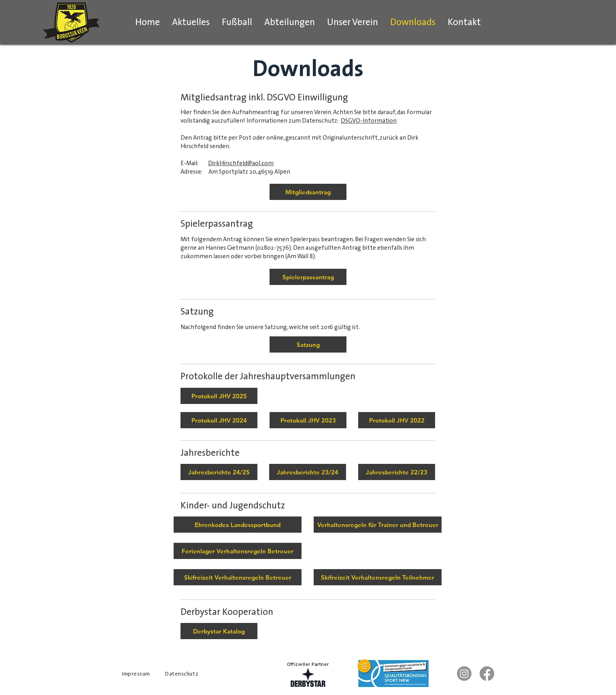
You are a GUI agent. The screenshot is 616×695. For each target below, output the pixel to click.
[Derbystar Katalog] (219, 631)
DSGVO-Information (369, 120)
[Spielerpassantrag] (308, 277)
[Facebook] (487, 674)
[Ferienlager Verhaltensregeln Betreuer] (238, 551)
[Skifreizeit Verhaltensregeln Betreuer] (238, 577)
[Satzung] (308, 344)
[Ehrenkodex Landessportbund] (238, 525)
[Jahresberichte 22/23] (397, 472)
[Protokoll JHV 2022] (397, 420)
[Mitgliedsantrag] (308, 192)
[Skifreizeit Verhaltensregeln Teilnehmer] (378, 577)
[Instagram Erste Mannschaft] (464, 674)
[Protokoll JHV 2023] (308, 420)
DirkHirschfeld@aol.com (241, 163)
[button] (237, 22)
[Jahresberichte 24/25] (219, 472)
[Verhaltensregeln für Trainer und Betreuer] (378, 525)
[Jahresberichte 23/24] (308, 472)
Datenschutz (182, 674)
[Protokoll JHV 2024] (219, 420)
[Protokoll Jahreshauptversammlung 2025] (219, 396)
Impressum (136, 674)
